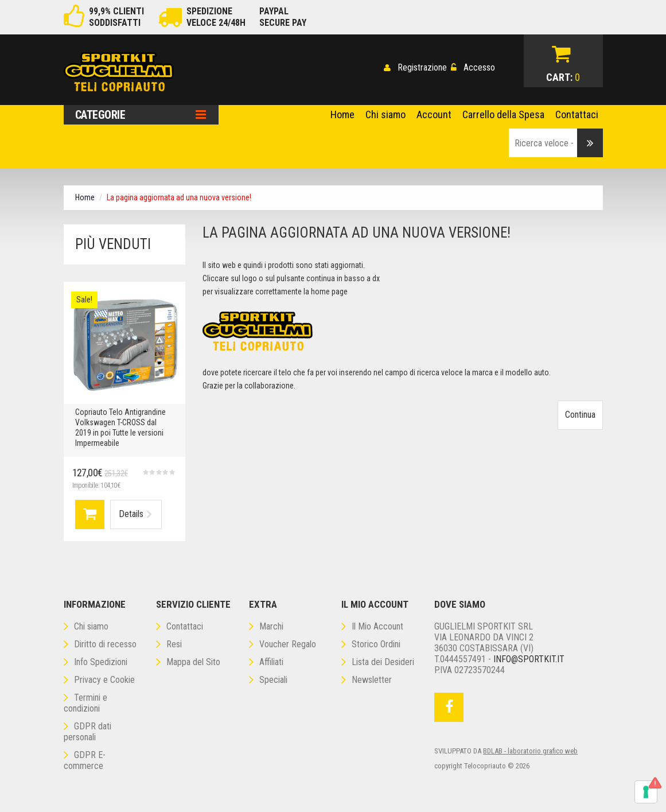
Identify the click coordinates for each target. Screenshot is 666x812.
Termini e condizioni (85, 703)
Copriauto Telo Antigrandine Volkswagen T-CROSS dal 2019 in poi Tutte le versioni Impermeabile (120, 428)
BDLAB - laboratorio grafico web (530, 751)
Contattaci (180, 626)
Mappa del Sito (188, 662)
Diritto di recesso (100, 644)
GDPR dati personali (87, 732)
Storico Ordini (371, 644)
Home (85, 197)
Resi (169, 644)
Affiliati (266, 662)
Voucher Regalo (283, 644)
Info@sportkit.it (529, 659)
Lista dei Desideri (378, 662)
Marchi (266, 626)
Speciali (268, 680)
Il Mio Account (372, 626)
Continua (580, 415)
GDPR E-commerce (85, 760)
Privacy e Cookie (99, 680)
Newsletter (367, 680)
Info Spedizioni (96, 662)
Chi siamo (86, 626)
